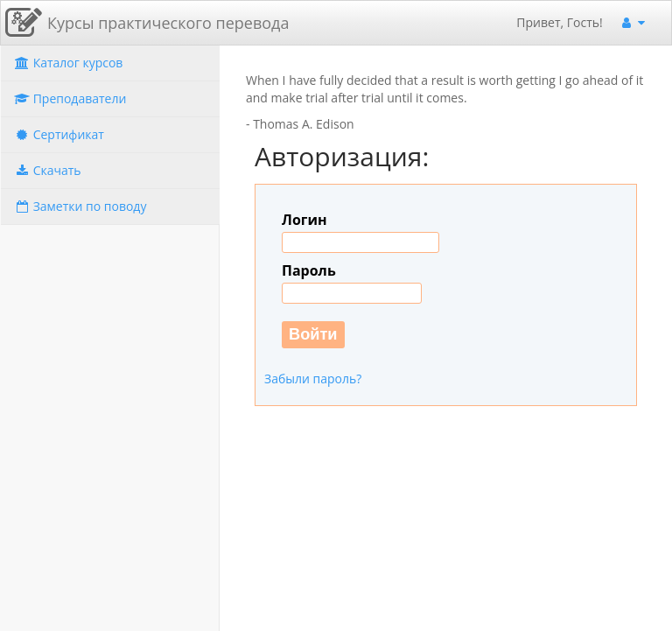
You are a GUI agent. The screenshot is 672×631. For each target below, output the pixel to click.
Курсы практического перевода (168, 23)
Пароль (309, 270)
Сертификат (59, 134)
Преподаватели (70, 98)
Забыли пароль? (313, 379)
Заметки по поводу (80, 206)
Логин (304, 220)
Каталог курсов (68, 63)
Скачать (48, 170)
